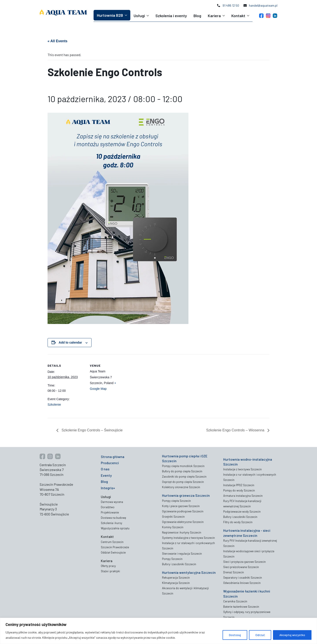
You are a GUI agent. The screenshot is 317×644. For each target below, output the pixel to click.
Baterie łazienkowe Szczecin (241, 607)
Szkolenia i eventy (171, 16)
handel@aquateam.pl (263, 5)
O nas (105, 469)
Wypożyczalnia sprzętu (115, 528)
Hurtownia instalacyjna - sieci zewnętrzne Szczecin (247, 533)
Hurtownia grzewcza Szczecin (186, 495)
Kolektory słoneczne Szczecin (181, 487)
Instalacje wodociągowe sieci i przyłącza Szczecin (249, 554)
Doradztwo (108, 507)
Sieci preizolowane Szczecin (241, 567)
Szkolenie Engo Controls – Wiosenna (236, 430)
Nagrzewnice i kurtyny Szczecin (182, 532)
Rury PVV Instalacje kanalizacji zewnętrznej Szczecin (250, 543)
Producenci (110, 463)
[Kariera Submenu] (224, 16)
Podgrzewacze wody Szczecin (242, 512)
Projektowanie (110, 512)
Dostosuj (235, 635)
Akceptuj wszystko (292, 635)
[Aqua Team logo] (63, 12)
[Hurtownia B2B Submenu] (127, 15)
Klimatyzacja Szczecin (176, 583)
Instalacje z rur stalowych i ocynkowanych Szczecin (188, 546)
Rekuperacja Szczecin (176, 578)
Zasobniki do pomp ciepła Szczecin (184, 477)
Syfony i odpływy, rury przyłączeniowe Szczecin (247, 615)
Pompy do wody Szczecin (239, 490)
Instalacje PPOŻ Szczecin (239, 485)
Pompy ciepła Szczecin (176, 501)
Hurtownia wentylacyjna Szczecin (189, 572)
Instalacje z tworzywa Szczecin (242, 469)
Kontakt (238, 16)
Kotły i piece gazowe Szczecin (181, 506)
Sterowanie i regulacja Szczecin (182, 554)
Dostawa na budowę (113, 518)
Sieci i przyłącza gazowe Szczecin (244, 562)
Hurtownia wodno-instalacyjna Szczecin (248, 462)
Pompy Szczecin (172, 559)
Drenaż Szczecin (234, 572)
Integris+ (108, 488)
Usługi (139, 16)
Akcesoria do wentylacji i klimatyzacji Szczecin (185, 591)
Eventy (106, 475)
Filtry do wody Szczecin (238, 522)
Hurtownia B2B (110, 15)
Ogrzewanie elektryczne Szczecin (183, 522)
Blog (197, 16)
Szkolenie (54, 405)
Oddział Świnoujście (113, 552)
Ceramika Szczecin (235, 601)
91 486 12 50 (231, 5)
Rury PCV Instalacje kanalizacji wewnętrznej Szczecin (242, 504)
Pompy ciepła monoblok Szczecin (183, 466)
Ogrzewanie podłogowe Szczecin (183, 511)
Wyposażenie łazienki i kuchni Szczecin (247, 593)
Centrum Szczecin (112, 542)
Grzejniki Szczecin (173, 517)
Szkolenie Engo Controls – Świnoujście (92, 430)
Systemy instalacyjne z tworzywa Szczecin (188, 538)
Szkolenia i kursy (112, 523)
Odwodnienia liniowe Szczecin (242, 583)
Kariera (214, 16)
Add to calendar (70, 342)
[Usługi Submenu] (148, 16)
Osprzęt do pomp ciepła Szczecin (183, 482)
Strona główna (113, 457)
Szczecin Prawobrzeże (115, 547)
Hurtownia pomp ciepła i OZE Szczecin (185, 458)
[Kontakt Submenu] (249, 16)
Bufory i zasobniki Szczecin (179, 564)
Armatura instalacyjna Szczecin (243, 496)
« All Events (57, 41)
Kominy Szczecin (173, 527)
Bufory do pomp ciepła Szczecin (182, 471)
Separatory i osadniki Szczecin (243, 578)
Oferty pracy (108, 566)
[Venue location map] (155, 385)
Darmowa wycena (112, 502)
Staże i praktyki (110, 571)
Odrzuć (260, 635)
